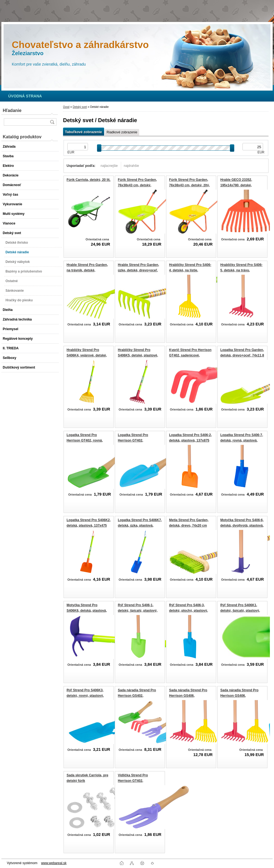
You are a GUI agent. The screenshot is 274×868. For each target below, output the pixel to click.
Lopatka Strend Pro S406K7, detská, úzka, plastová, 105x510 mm (140, 525)
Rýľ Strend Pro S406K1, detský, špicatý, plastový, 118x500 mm (240, 610)
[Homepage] (25, 96)
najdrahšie (131, 166)
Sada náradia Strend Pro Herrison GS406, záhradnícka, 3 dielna (188, 696)
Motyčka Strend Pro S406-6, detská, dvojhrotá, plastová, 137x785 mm (242, 525)
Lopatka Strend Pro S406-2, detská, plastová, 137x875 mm (190, 440)
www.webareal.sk (54, 863)
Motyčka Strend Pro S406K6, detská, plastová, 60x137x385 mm (87, 610)
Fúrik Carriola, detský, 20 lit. (89, 180)
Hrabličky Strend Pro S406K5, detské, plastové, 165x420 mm (138, 355)
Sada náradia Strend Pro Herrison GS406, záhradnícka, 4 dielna (239, 696)
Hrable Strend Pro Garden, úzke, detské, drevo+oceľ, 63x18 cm (139, 270)
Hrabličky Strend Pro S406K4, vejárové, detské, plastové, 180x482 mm (87, 355)
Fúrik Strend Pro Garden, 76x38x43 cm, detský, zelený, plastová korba (137, 185)
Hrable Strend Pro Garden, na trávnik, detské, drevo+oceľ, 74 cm (87, 270)
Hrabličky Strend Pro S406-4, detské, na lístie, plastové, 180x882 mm (190, 270)
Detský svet (80, 107)
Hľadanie (12, 110)
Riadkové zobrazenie (122, 132)
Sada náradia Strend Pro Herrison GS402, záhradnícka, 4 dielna (137, 696)
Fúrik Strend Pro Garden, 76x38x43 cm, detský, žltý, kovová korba (189, 185)
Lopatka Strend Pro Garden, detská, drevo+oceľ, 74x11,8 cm (242, 355)
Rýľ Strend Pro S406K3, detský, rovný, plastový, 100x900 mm (85, 696)
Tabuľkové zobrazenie (83, 132)
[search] (52, 122)
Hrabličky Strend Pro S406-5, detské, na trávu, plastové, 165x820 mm (241, 270)
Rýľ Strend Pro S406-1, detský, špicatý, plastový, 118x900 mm (138, 610)
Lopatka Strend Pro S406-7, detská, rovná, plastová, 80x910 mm (242, 440)
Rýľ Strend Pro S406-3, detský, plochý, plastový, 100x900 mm (189, 610)
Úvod (66, 107)
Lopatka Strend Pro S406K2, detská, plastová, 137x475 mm (89, 525)
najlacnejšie (109, 166)
